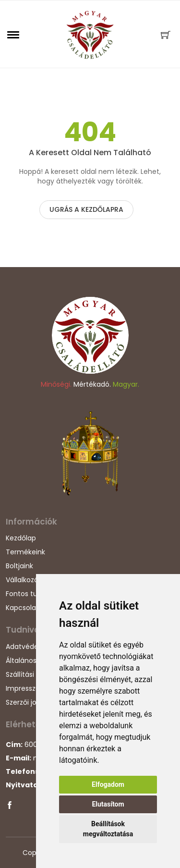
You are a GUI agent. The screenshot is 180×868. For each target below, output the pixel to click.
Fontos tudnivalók (35, 594)
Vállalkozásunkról (34, 580)
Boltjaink (19, 566)
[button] (13, 35)
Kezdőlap (21, 538)
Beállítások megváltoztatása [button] (108, 829)
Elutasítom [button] (108, 804)
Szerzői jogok (27, 702)
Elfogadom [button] (108, 784)
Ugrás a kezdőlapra (86, 209)
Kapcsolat (22, 608)
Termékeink (25, 552)
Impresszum (26, 688)
